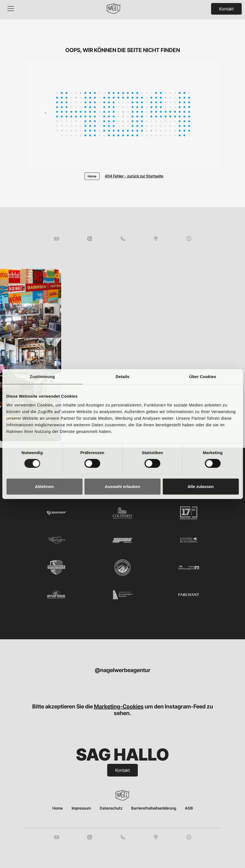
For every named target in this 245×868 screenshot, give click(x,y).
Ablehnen (44, 486)
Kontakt (226, 9)
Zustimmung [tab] (42, 377)
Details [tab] (123, 377)
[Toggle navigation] (11, 9)
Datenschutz (111, 808)
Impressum (81, 808)
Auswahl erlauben (122, 486)
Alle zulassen (200, 486)
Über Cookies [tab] (203, 377)
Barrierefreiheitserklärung (154, 808)
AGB (189, 808)
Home (58, 808)
